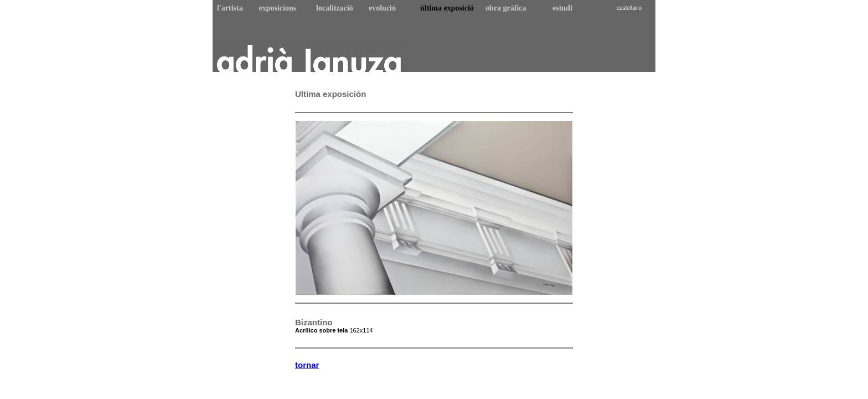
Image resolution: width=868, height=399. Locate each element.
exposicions (278, 8)
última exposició (447, 8)
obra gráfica (506, 8)
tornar (307, 365)
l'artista (230, 8)
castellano (629, 8)
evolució (382, 8)
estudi (562, 8)
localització (335, 8)
